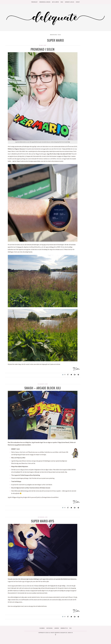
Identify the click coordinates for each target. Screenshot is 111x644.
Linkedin (57, 628)
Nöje (62, 2)
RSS (71, 628)
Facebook (42, 628)
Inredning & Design (45, 2)
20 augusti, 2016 (43, 384)
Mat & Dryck (55, 2)
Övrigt (78, 2)
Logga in (70, 633)
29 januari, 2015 (43, 517)
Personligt (34, 2)
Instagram (49, 628)
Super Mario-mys (43, 521)
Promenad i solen (43, 49)
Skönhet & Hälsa (70, 2)
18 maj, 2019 (43, 45)
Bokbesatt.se (64, 628)
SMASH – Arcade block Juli (43, 388)
